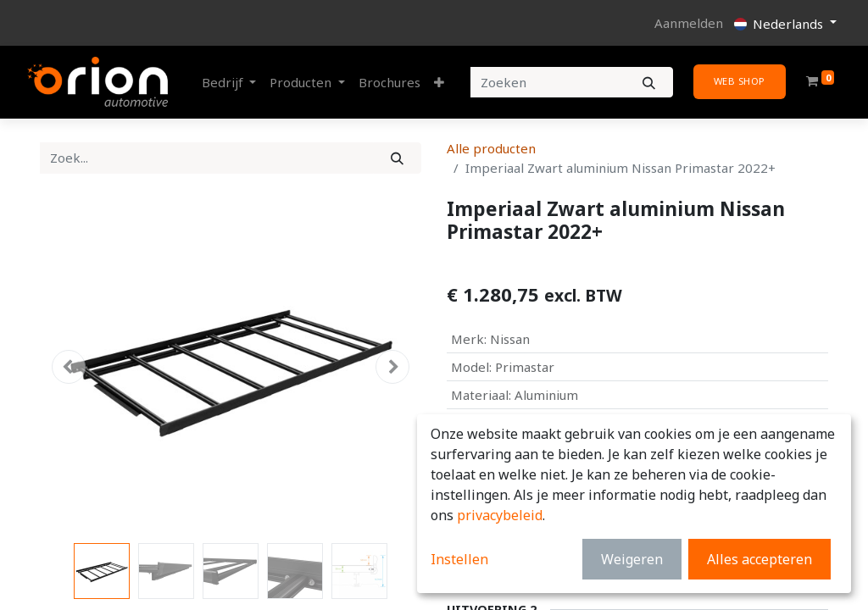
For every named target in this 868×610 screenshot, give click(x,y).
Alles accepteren (759, 559)
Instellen (459, 559)
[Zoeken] (649, 83)
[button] (439, 83)
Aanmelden (689, 23)
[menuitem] (389, 83)
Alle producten (491, 148)
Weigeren (632, 559)
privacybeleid (500, 515)
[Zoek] (397, 158)
